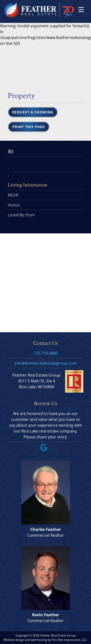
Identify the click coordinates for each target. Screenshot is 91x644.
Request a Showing (33, 112)
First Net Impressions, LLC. (70, 640)
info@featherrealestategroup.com (45, 363)
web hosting (39, 640)
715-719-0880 (46, 353)
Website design (14, 640)
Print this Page (29, 127)
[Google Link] (46, 450)
